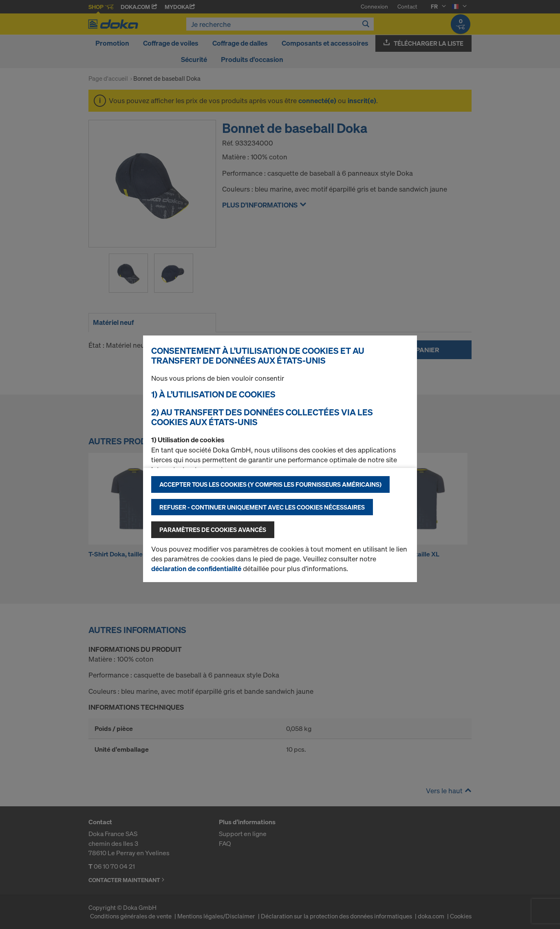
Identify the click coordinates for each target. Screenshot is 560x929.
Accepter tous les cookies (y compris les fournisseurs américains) (270, 484)
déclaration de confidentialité (196, 568)
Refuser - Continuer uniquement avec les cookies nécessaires (262, 507)
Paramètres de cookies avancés (213, 530)
